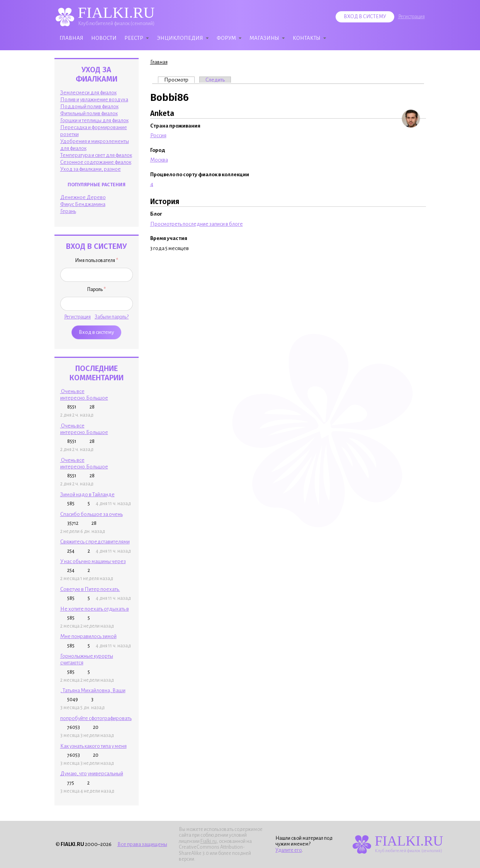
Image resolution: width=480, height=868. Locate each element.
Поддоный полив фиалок (89, 106)
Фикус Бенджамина (83, 204)
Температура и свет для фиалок (96, 155)
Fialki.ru (209, 841)
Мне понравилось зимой (88, 636)
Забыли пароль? (112, 317)
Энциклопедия (180, 38)
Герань (68, 211)
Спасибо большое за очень (92, 514)
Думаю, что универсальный (92, 774)
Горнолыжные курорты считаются (87, 659)
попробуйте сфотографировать (96, 718)
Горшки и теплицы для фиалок (94, 120)
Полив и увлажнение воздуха (94, 100)
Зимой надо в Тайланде (87, 494)
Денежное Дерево (83, 197)
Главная (71, 38)
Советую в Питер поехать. (90, 589)
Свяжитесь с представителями (95, 542)
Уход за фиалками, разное (91, 169)
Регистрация (411, 17)
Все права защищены (142, 844)
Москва (159, 160)
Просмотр (179, 80)
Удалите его (288, 850)
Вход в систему (365, 17)
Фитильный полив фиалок (89, 113)
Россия (158, 135)
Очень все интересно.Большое (84, 395)
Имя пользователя (97, 260)
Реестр (134, 38)
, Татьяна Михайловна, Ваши (93, 690)
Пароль (96, 289)
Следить (215, 80)
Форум (226, 38)
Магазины (264, 38)
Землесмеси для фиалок (88, 93)
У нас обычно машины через (93, 561)
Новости (104, 38)
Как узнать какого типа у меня (93, 746)
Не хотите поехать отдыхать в (95, 609)
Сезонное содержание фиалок (96, 162)
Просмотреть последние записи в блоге (197, 224)
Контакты (307, 38)
